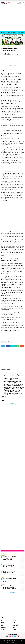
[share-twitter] (12, 346)
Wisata (14, 629)
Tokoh (8, 47)
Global (14, 622)
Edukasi (14, 621)
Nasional (14, 32)
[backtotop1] (24, 643)
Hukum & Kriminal (5, 624)
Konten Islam (4, 47)
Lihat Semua (13, 404)
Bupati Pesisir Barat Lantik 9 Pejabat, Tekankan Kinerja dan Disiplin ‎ (10, 580)
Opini (2, 626)
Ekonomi (2, 622)
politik (18, 32)
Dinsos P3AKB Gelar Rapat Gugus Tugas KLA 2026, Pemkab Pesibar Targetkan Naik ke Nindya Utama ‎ (9, 573)
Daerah (4, 32)
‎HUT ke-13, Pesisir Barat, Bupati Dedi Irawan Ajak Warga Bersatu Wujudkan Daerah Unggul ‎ (9, 566)
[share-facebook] (8, 346)
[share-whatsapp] (17, 346)
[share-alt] (3, 346)
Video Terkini (4, 629)
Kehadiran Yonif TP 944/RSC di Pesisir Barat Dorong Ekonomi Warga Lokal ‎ (9, 558)
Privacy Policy (6, 640)
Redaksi (15, 640)
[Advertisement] (12, 18)
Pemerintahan (9, 32)
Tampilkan (22, 397)
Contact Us (11, 640)
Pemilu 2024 (3, 628)
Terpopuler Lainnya (13, 593)
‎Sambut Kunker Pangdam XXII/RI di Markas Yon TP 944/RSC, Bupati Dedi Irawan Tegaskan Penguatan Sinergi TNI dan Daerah (9, 589)
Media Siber (20, 640)
